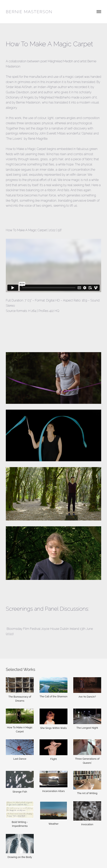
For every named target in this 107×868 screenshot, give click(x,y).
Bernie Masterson (29, 12)
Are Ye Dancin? (87, 697)
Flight (53, 759)
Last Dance (20, 759)
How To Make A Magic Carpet (20, 729)
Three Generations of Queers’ (87, 761)
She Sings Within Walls (54, 728)
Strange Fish (20, 792)
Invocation (87, 824)
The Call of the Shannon (53, 696)
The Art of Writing (87, 793)
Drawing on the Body (20, 857)
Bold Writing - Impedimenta (20, 824)
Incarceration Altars (53, 791)
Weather (53, 824)
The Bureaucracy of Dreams (20, 699)
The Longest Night (87, 728)
